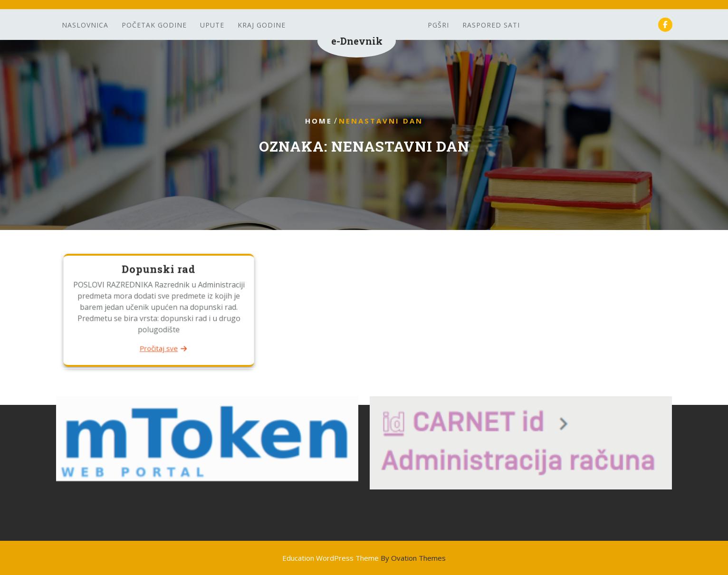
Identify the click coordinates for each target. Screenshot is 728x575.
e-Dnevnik (357, 41)
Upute (212, 25)
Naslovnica (85, 25)
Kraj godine (262, 25)
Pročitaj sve (158, 348)
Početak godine (154, 25)
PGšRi (438, 25)
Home (319, 121)
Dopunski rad (159, 270)
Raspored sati (491, 25)
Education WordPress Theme (364, 558)
